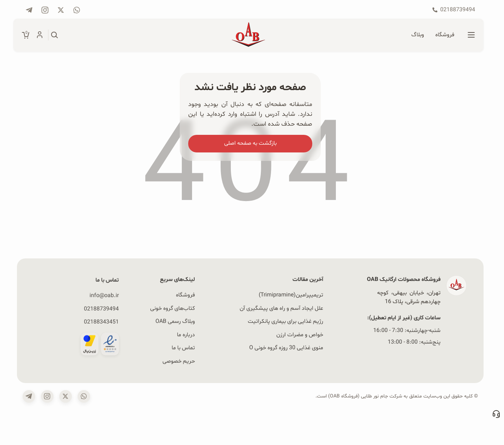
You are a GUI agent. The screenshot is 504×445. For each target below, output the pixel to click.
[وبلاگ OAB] (418, 35)
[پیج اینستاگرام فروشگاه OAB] (45, 10)
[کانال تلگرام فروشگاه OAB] (29, 10)
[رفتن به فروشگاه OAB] (445, 35)
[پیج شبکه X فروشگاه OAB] (61, 10)
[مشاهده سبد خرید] (26, 35)
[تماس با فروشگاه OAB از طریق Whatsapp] (77, 10)
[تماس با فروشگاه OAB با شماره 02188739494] (454, 10)
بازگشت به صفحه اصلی (250, 143)
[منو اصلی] (471, 35)
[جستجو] (55, 35)
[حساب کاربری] (40, 35)
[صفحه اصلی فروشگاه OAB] (248, 35)
